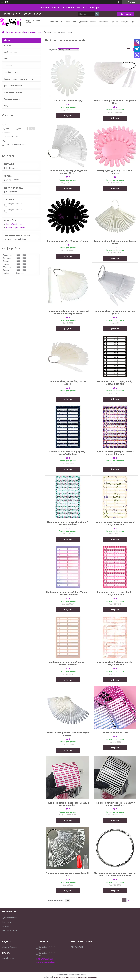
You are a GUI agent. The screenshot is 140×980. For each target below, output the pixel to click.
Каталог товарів (69, 22)
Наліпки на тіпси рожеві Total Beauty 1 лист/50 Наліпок (68, 804)
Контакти (104, 22)
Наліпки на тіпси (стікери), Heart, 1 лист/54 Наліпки (115, 593)
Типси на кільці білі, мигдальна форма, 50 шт (115, 242)
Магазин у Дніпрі (9, 930)
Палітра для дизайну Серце (68, 100)
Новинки (54, 22)
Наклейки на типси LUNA (115, 733)
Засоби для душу (11, 72)
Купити (69, 116)
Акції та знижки (10, 52)
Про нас (114, 22)
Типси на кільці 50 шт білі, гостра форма (68, 383)
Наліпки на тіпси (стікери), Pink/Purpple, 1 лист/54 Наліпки (68, 593)
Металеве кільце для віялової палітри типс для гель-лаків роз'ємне (115, 874)
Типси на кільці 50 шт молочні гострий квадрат (68, 734)
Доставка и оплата (12, 99)
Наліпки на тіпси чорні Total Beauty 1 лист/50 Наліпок (115, 804)
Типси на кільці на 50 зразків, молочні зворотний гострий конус (68, 312)
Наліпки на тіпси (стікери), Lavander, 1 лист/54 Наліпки (115, 523)
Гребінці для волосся (13, 86)
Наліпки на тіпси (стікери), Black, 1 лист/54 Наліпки (115, 383)
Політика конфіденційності (88, 977)
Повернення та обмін (13, 92)
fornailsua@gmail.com (16, 227)
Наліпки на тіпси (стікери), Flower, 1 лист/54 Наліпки (115, 453)
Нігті (6, 59)
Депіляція (8, 65)
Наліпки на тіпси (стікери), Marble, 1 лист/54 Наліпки (115, 663)
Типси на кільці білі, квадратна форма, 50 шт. (115, 102)
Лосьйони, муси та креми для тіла (18, 79)
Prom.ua (84, 975)
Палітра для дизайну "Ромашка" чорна (68, 241)
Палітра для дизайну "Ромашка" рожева (115, 172)
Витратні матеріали (33, 32)
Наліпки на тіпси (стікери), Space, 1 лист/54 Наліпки (68, 453)
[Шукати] (97, 14)
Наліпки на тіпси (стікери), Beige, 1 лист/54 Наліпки (68, 663)
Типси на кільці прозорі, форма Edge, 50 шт (68, 874)
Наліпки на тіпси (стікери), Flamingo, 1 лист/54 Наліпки (68, 523)
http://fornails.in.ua (14, 224)
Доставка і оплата (88, 22)
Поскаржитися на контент (64, 977)
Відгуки (124, 22)
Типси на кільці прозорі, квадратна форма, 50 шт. (68, 172)
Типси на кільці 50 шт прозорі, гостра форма (115, 312)
